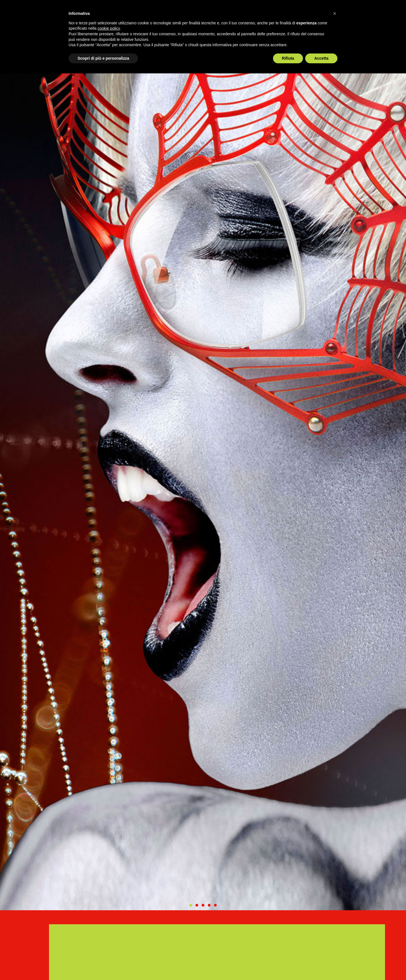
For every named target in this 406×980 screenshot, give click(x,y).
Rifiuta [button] (288, 58)
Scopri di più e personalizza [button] (103, 58)
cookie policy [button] (109, 28)
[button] (191, 905)
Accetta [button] (321, 58)
